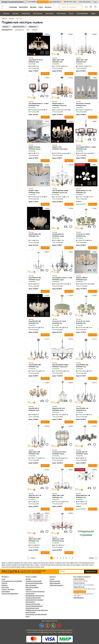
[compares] (42, 53)
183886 (70, 383)
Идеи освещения (55, 583)
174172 (94, 339)
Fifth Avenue (63, 105)
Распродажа (6, 591)
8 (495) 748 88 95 (79, 579)
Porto (37, 236)
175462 (94, 295)
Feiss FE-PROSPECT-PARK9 (60, 191)
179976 (46, 121)
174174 (46, 339)
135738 (70, 339)
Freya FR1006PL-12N (82, 408)
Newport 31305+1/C (58, 104)
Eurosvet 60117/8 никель (83, 104)
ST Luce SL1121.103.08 (83, 234)
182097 (70, 470)
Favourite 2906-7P (34, 408)
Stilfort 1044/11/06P (34, 452)
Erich (85, 192)
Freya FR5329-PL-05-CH (36, 60)
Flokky (38, 454)
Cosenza (62, 454)
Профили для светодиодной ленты (37, 610)
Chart (61, 62)
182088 (94, 34)
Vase (61, 497)
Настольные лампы (32, 587)
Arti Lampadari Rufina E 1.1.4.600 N (39, 104)
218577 (46, 252)
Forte (37, 367)
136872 (94, 165)
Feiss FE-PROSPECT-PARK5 (60, 365)
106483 (46, 34)
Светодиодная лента (32, 608)
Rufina (38, 105)
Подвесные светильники (34, 581)
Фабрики (5, 585)
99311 (70, 252)
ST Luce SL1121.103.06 (83, 321)
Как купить (5, 587)
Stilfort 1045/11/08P (58, 60)
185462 (46, 513)
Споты (71, 13)
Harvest (38, 280)
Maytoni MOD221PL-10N (83, 495)
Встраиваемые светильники (35, 596)
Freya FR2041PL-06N (35, 278)
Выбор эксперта (55, 581)
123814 (70, 121)
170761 (94, 426)
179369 (94, 78)
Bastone (38, 149)
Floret (37, 497)
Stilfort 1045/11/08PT (35, 539)
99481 (94, 121)
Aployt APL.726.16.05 (59, 408)
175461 (94, 208)
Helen (37, 62)
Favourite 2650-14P (82, 452)
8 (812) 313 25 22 (79, 583)
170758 (70, 208)
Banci (85, 105)
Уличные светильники (33, 604)
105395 (94, 252)
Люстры (15, 13)
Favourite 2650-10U (58, 234)
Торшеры (29, 589)
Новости (4, 583)
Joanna (62, 410)
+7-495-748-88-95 (32, 2)
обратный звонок (43, 2)
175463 (70, 295)
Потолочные (38, 13)
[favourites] (47, 53)
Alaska (38, 192)
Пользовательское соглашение (12, 581)
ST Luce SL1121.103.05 (59, 321)
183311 (46, 470)
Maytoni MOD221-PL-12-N (84, 191)
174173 (94, 383)
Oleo (85, 236)
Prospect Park (63, 192)
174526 (46, 295)
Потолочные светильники (34, 583)
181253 (70, 426)
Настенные (49, 13)
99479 (47, 78)
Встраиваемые (82, 13)
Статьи (52, 579)
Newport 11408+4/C (82, 278)
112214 (70, 78)
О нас (3, 579)
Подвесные (26, 13)
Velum (38, 410)
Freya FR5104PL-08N (35, 321)
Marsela (62, 541)
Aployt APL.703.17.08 (35, 495)
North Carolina (63, 149)
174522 (46, 208)
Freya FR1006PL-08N (35, 365)
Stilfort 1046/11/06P (58, 495)
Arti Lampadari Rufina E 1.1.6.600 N (86, 147)
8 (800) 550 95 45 (79, 587)
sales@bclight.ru (56, 2)
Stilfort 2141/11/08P (58, 539)
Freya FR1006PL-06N (82, 365)
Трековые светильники (33, 598)
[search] (80, 7)
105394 (46, 165)
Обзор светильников (56, 585)
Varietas (62, 236)
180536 (46, 426)
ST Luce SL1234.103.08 (59, 452)
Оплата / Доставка (8, 589)
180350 (70, 513)
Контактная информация (10, 594)
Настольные (61, 13)
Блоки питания (30, 612)
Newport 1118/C (57, 147)
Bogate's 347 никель (34, 147)
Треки (93, 13)
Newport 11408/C (34, 191)
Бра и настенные (31, 585)
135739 (70, 165)
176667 (46, 383)
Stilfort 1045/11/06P (82, 60)
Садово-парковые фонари (34, 606)
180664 (94, 470)
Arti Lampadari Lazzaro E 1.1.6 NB (62, 278)
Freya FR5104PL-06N (35, 234)
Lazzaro (62, 280)
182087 (70, 34)
